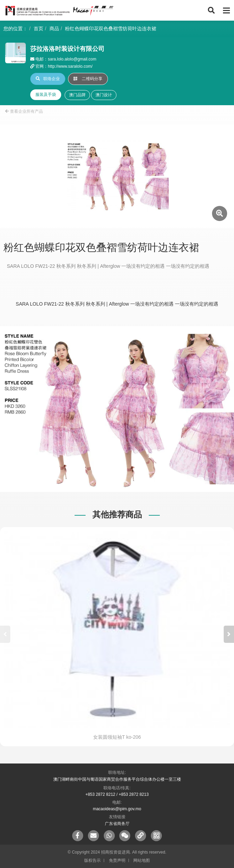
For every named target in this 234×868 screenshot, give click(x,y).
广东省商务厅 (117, 824)
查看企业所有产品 (24, 111)
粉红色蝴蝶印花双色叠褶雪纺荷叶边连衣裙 (111, 29)
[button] (229, 634)
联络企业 (48, 79)
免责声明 (117, 860)
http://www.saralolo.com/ (70, 66)
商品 (54, 29)
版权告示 (92, 860)
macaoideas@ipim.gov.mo (117, 809)
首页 (38, 29)
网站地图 (142, 860)
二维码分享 (88, 79)
